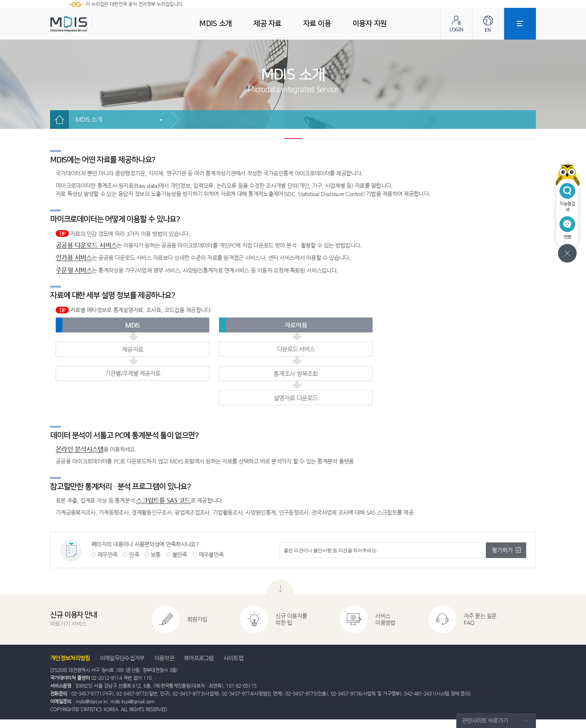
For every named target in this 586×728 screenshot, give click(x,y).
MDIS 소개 (89, 119)
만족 (134, 554)
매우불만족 (211, 554)
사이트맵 (233, 658)
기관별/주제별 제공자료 (133, 373)
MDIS (87, 24)
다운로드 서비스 (296, 349)
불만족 (180, 554)
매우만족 (107, 554)
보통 (156, 554)
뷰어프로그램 (199, 658)
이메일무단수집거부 (122, 658)
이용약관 (164, 658)
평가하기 (502, 550)
